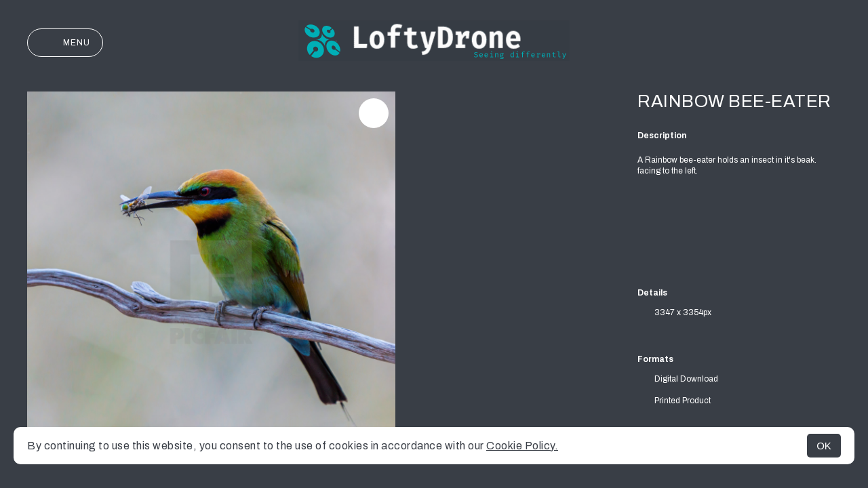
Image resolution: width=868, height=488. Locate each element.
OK (824, 446)
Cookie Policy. (522, 446)
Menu (65, 43)
